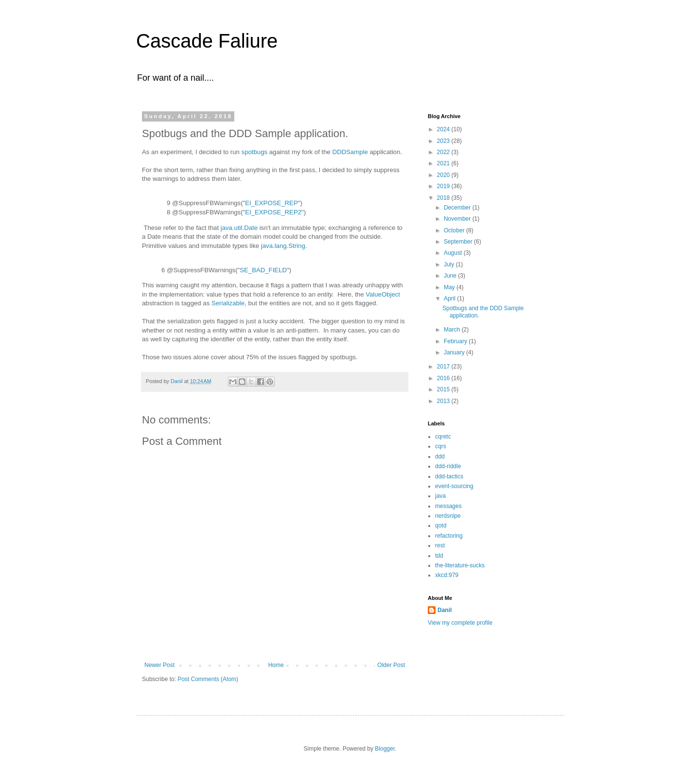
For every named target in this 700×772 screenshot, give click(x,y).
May (450, 287)
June (451, 276)
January (455, 352)
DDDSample (350, 152)
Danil (445, 610)
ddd (440, 456)
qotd (441, 526)
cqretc (443, 437)
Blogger (385, 749)
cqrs (441, 446)
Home (276, 665)
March (453, 330)
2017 (444, 367)
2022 (444, 152)
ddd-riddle (448, 466)
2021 (444, 163)
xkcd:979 (447, 575)
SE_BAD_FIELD (263, 270)
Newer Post (159, 665)
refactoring (449, 536)
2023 (444, 141)
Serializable (228, 303)
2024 (444, 129)
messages (448, 506)
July (450, 264)
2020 (444, 175)
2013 (444, 401)
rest (440, 545)
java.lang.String (283, 246)
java (440, 496)
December (458, 208)
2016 (444, 378)
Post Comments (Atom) (208, 679)
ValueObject (383, 294)
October (455, 230)
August (454, 253)
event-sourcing (454, 486)
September (459, 242)
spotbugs (255, 152)
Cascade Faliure (207, 41)
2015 (444, 389)
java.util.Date (239, 228)
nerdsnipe (448, 516)
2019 (444, 186)
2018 (444, 198)
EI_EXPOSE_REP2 (273, 212)
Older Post (391, 665)
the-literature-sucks (460, 565)
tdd (439, 556)
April (450, 298)
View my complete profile (460, 623)
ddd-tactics (449, 476)
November (458, 219)
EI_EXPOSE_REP (271, 203)
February (456, 341)
